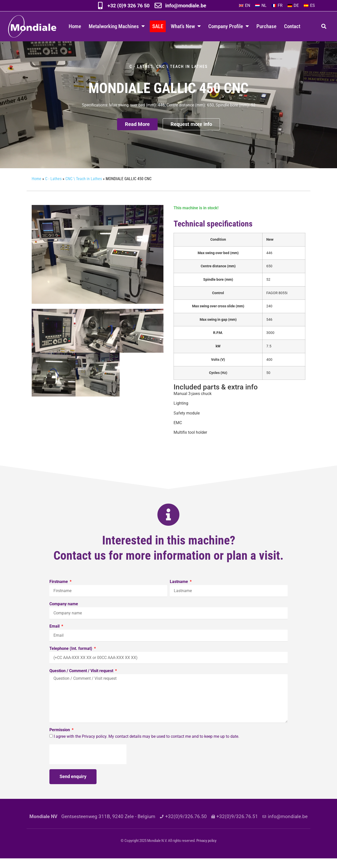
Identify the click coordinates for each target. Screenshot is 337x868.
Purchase (266, 26)
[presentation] (88, 764)
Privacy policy (206, 850)
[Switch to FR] (277, 6)
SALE (158, 26)
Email (55, 636)
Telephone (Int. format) (71, 658)
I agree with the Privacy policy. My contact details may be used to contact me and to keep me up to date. (146, 746)
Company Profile (229, 26)
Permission (60, 740)
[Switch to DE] (293, 6)
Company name (64, 614)
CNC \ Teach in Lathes (182, 76)
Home (75, 26)
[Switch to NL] (261, 6)
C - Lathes (141, 76)
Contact (292, 26)
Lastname (179, 591)
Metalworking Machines (117, 26)
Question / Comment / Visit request (82, 681)
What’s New (186, 26)
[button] (324, 26)
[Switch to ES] (309, 6)
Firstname (59, 591)
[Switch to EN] (245, 6)
